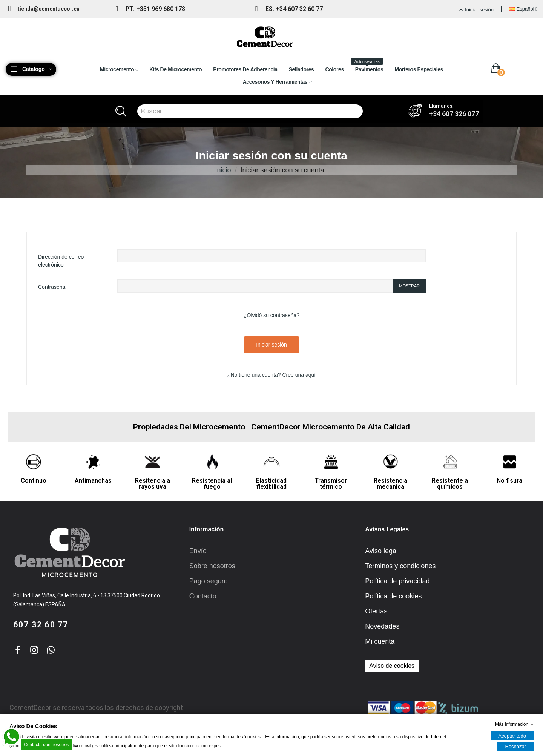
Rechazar (515, 746)
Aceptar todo (512, 736)
